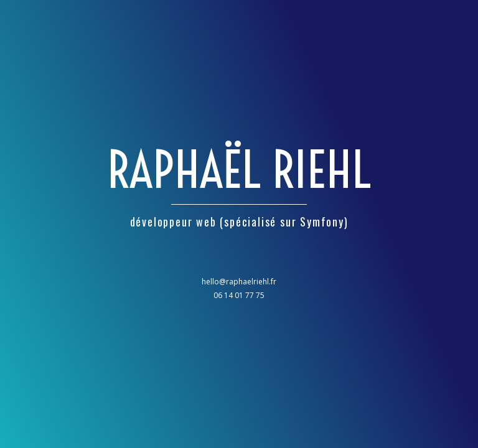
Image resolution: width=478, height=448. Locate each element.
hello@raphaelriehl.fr (239, 282)
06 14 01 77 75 (239, 295)
